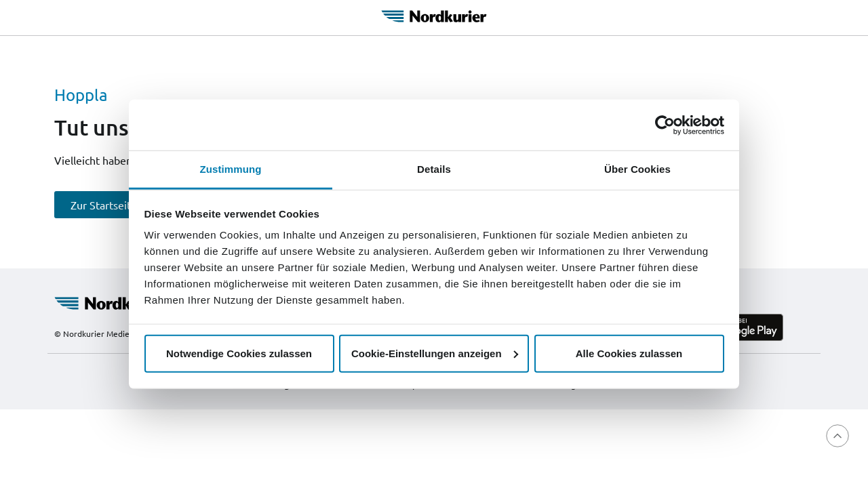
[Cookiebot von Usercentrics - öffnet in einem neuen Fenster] (665, 125)
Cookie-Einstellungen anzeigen (435, 353)
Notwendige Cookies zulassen (239, 353)
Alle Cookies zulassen (629, 353)
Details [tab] (434, 169)
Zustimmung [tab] (231, 169)
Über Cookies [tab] (637, 169)
